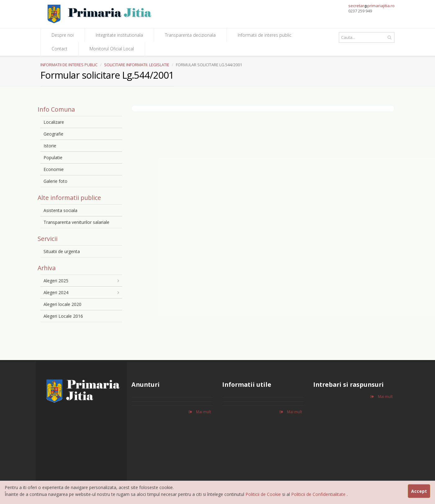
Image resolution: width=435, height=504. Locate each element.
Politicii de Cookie (264, 494)
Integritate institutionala (119, 35)
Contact (60, 49)
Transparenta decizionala (190, 35)
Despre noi (63, 35)
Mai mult (200, 412)
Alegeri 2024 (56, 292)
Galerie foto (55, 181)
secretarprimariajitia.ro (371, 6)
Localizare (54, 122)
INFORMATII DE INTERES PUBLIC (69, 65)
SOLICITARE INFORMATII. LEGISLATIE (137, 65)
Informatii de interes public (265, 35)
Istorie (50, 146)
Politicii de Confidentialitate (319, 494)
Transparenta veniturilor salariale (76, 222)
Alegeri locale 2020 (62, 304)
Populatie (53, 157)
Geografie (53, 134)
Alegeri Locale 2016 (63, 316)
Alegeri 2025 (56, 281)
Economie (54, 169)
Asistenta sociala (60, 210)
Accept (419, 491)
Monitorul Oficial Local (112, 49)
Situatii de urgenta (62, 251)
